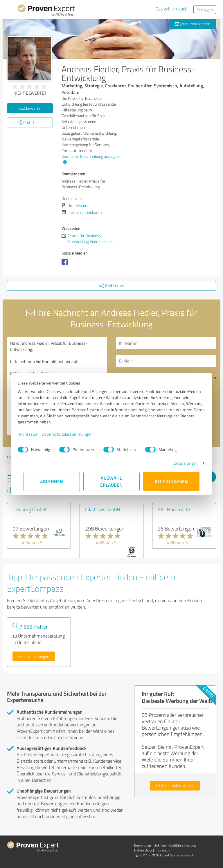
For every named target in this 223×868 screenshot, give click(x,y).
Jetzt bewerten (30, 108)
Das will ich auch (171, 9)
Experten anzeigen (34, 656)
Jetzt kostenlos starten (175, 785)
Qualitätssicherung (182, 845)
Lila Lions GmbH (103, 509)
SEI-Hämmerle (174, 509)
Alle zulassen (171, 481)
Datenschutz (143, 850)
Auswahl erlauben (112, 481)
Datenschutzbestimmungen (73, 434)
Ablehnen (52, 481)
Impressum (34, 434)
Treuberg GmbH (29, 509)
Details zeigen (180, 463)
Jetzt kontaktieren (193, 24)
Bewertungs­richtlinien (150, 845)
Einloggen (205, 9)
